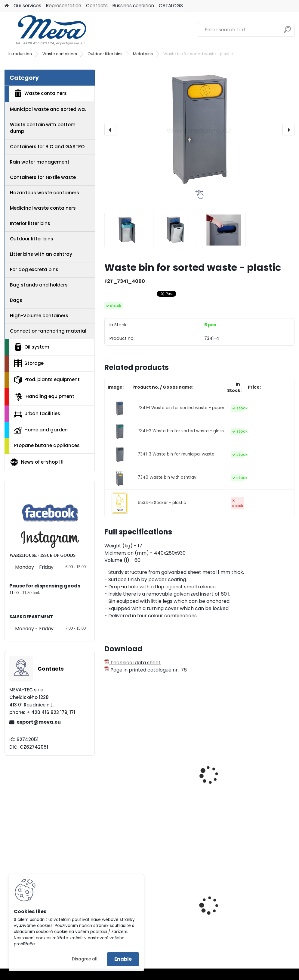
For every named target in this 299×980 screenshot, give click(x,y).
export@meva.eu (39, 722)
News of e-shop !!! (37, 462)
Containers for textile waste (43, 177)
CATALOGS (171, 6)
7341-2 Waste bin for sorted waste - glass (181, 431)
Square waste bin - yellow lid (261, 775)
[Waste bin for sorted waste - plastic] (199, 130)
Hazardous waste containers (45, 193)
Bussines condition (133, 6)
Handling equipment (44, 397)
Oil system (32, 347)
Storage (29, 363)
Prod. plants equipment (47, 380)
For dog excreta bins (34, 269)
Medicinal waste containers (43, 208)
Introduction (20, 54)
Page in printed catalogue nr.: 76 (146, 670)
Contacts (97, 6)
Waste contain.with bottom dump (43, 128)
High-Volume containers (39, 316)
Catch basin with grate (194, 911)
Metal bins (143, 54)
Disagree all (85, 959)
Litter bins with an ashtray (41, 254)
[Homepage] (7, 6)
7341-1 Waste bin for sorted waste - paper (181, 408)
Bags (16, 300)
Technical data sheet (133, 663)
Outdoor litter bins (105, 54)
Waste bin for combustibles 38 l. (260, 911)
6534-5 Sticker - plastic (162, 503)
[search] (287, 32)
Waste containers (60, 54)
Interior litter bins (30, 223)
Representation (64, 6)
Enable (123, 959)
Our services (27, 6)
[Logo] (46, 30)
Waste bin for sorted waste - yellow (198, 775)
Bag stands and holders (39, 285)
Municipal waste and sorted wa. (48, 109)
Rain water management (40, 162)
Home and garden (41, 430)
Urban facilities (37, 414)
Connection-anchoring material (48, 331)
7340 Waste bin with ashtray (167, 477)
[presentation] (110, 130)
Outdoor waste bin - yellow (133, 775)
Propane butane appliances (47, 445)
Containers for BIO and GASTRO (47, 147)
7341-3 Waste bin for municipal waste (176, 454)
